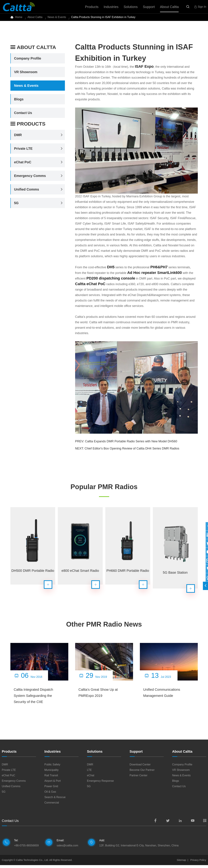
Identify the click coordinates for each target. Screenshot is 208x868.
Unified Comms (27, 192)
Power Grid (51, 789)
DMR (18, 138)
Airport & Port (53, 784)
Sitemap (181, 863)
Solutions (95, 754)
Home (19, 19)
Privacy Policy (198, 863)
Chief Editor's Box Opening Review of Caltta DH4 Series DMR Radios (132, 451)
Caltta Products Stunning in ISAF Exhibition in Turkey (103, 19)
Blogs (19, 102)
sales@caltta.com (68, 848)
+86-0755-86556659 (26, 848)
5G (16, 206)
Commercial (52, 805)
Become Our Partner (142, 773)
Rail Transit (51, 778)
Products (28, 127)
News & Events (57, 19)
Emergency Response (100, 784)
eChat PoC (23, 165)
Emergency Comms (30, 179)
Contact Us (23, 116)
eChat (91, 778)
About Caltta (35, 19)
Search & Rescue (55, 800)
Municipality (52, 773)
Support (136, 754)
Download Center (140, 767)
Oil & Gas (50, 795)
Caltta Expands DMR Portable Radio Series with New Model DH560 (131, 444)
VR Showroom (26, 75)
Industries (53, 754)
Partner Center (139, 778)
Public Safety (52, 767)
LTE (89, 773)
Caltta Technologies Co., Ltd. (32, 863)
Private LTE (23, 151)
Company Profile (28, 61)
